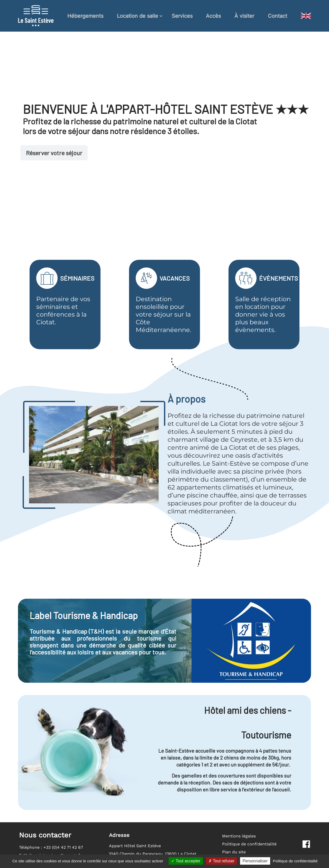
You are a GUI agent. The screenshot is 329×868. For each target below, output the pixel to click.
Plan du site (234, 852)
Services (182, 16)
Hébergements (85, 16)
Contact (277, 16)
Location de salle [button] (138, 16)
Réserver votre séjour (55, 153)
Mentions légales (239, 836)
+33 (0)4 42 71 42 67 (63, 847)
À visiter (244, 16)
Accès (213, 16)
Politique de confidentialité (249, 844)
